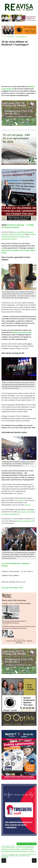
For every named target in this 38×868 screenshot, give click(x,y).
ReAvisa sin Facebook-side (22, 332)
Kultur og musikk (24, 844)
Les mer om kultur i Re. (12, 588)
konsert (31, 854)
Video (33, 844)
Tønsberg (5, 857)
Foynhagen (23, 854)
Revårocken (14, 856)
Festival (11, 854)
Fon (17, 854)
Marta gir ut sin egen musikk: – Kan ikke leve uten (17, 849)
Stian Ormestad (21, 37)
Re (35, 854)
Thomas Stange (25, 856)
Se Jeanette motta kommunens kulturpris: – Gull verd (18, 851)
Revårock (5, 856)
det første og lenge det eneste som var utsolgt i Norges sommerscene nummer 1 (18, 237)
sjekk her (21, 500)
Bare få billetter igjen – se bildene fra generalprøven (18, 847)
